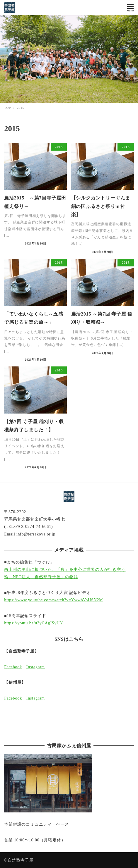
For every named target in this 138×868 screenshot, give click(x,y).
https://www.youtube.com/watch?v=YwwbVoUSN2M (53, 600)
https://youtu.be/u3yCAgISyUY (34, 623)
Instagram (36, 667)
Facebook (13, 667)
